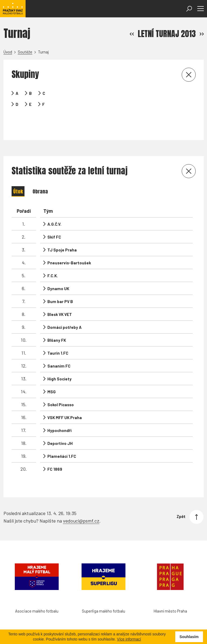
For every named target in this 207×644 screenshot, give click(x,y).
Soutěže (25, 52)
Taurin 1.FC (58, 337)
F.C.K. (53, 260)
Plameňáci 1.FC (62, 440)
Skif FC (54, 221)
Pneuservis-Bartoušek (69, 247)
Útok (18, 175)
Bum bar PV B (60, 285)
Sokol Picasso (61, 388)
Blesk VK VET (60, 298)
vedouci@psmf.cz (81, 499)
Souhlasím (189, 637)
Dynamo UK (58, 272)
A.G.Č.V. (54, 208)
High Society (59, 363)
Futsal (49, 627)
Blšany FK (57, 324)
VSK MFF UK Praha (65, 401)
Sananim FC (59, 350)
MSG (52, 376)
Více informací (129, 639)
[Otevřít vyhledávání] (189, 9)
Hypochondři (59, 414)
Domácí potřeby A (64, 311)
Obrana (40, 175)
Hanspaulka (19, 627)
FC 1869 (55, 453)
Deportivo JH (60, 427)
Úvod (8, 52)
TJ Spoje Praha (62, 234)
